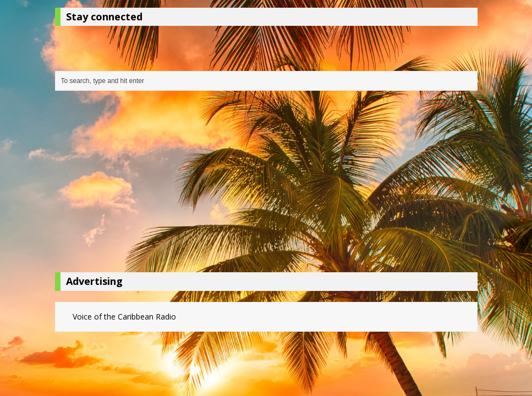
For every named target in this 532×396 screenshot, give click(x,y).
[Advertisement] (266, 184)
